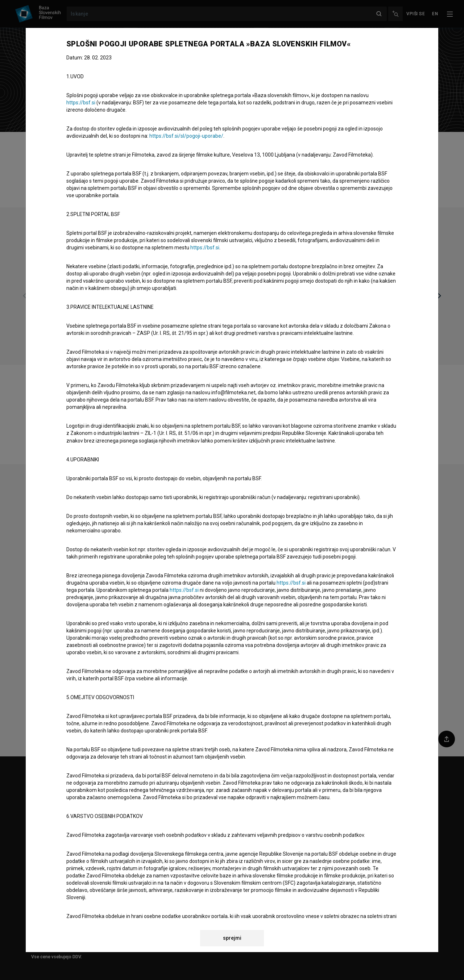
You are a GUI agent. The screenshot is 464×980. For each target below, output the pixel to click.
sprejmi (232, 938)
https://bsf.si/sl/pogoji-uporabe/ (186, 136)
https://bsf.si (81, 103)
